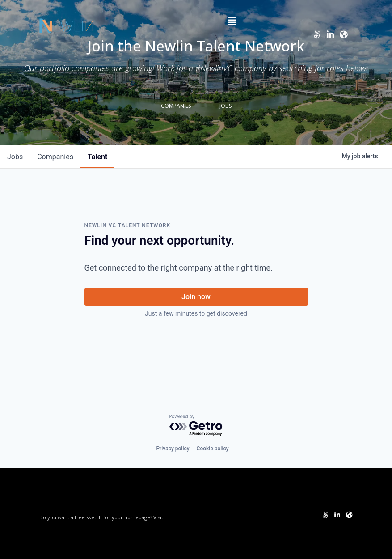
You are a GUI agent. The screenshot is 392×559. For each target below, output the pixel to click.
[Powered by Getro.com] (196, 426)
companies (55, 157)
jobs (15, 157)
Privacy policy (173, 449)
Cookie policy (213, 449)
